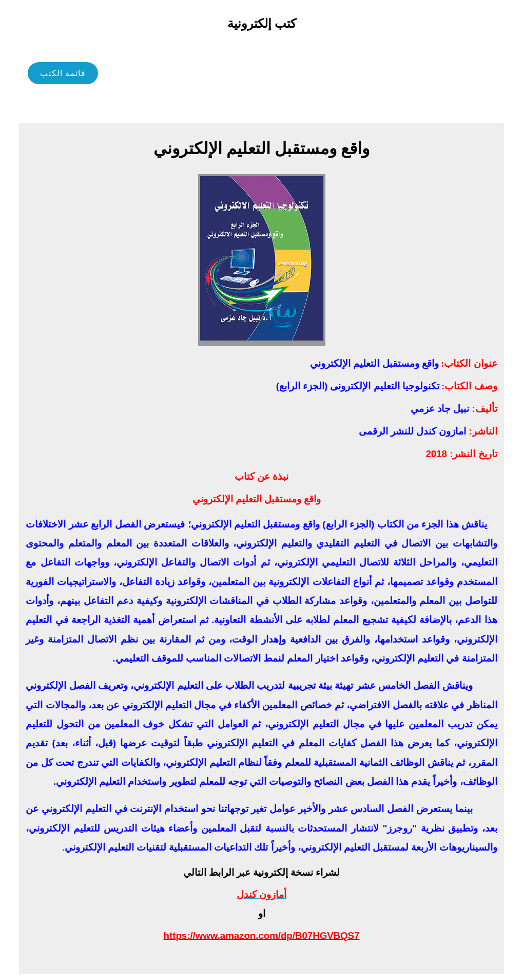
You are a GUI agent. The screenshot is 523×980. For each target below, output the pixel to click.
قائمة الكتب (63, 73)
